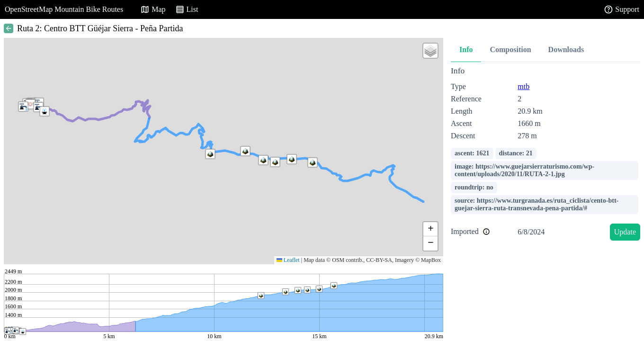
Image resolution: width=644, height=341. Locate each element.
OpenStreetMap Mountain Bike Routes (64, 9)
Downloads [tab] (566, 49)
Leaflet (288, 260)
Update (625, 232)
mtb (523, 86)
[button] (38, 107)
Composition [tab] (510, 49)
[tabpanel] (546, 155)
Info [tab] (466, 49)
